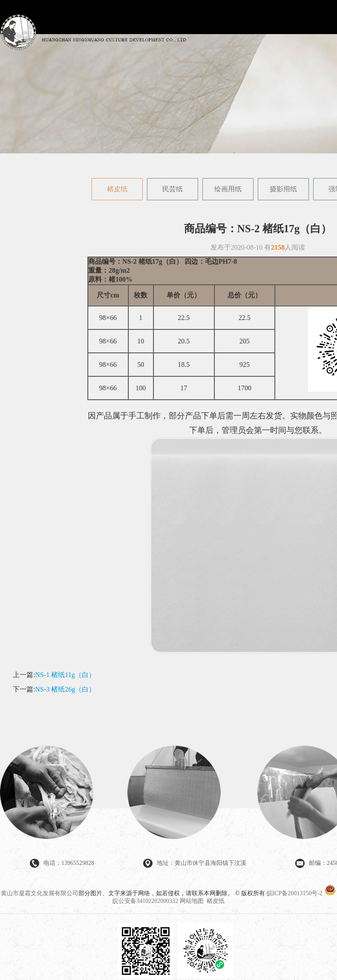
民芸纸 (173, 189)
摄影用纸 (283, 189)
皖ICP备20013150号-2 (295, 893)
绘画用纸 (228, 189)
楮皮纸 (117, 189)
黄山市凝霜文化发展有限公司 (40, 893)
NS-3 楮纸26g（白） (65, 689)
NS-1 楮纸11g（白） (65, 675)
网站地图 (192, 901)
